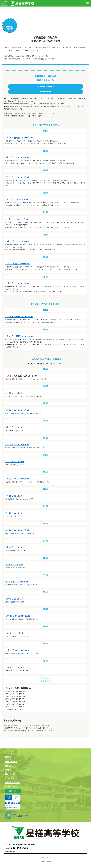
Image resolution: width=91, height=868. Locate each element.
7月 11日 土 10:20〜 (15, 462)
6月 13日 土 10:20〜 (15, 427)
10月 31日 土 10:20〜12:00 (18, 241)
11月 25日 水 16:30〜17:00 (18, 650)
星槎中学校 (13, 791)
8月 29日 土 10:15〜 (15, 547)
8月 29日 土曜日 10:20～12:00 (19, 317)
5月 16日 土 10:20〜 (15, 393)
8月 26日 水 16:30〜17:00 (17, 530)
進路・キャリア (10, 774)
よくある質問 (9, 778)
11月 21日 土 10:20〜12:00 (18, 264)
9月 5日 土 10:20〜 (14, 565)
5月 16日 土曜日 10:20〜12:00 (19, 138)
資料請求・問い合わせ (12, 783)
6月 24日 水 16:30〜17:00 (17, 445)
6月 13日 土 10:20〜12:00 (17, 157)
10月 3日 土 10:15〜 (15, 599)
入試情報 (8, 770)
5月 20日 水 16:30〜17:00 (17, 410)
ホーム (10, 753)
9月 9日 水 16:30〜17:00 (17, 582)
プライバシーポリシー (12, 787)
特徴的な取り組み (11, 761)
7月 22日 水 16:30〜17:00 (17, 479)
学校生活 (8, 766)
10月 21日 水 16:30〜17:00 (18, 616)
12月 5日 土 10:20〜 (15, 668)
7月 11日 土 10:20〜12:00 (17, 177)
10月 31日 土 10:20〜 (15, 633)
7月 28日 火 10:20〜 (15, 496)
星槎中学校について (12, 757)
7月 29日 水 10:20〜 (15, 513)
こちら (44, 364)
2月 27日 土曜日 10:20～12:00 (19, 336)
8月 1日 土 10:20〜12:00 (17, 200)
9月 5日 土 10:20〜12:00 (17, 219)
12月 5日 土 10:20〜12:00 (17, 283)
